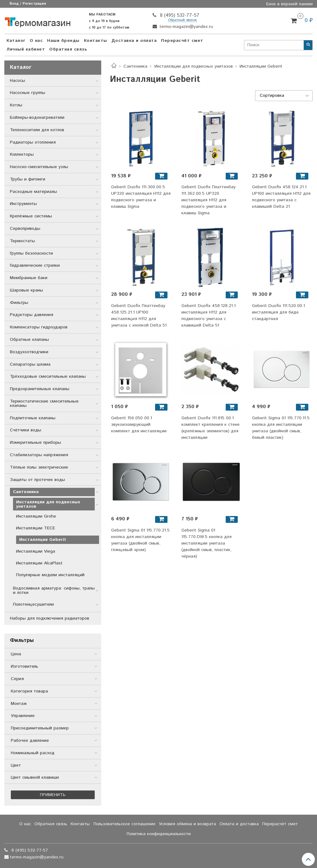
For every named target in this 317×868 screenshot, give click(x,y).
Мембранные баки (29, 278)
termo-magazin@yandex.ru (185, 27)
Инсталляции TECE (36, 528)
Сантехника (135, 66)
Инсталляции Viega (36, 551)
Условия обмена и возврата (187, 824)
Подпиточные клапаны (33, 418)
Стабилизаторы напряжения (39, 455)
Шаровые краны (26, 290)
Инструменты (23, 204)
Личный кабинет (26, 49)
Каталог (16, 41)
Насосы (17, 81)
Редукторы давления (32, 315)
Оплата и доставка (239, 824)
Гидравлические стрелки (35, 265)
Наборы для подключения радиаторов (50, 618)
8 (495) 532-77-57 (179, 15)
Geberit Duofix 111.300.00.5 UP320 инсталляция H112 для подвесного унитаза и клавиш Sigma (141, 197)
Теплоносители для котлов (37, 130)
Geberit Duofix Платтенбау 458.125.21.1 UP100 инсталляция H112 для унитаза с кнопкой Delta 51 (139, 316)
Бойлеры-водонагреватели (37, 118)
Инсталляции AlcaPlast (39, 563)
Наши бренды (63, 41)
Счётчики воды (26, 430)
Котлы (16, 105)
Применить (53, 795)
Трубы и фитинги (28, 179)
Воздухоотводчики (29, 352)
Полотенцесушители (33, 604)
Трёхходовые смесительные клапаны (48, 376)
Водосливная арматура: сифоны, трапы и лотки (54, 590)
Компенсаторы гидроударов (39, 327)
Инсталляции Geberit (43, 540)
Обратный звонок (182, 20)
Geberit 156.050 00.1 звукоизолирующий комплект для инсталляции (139, 425)
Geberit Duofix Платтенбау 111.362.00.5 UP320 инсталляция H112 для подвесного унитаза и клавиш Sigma (208, 200)
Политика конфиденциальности (159, 834)
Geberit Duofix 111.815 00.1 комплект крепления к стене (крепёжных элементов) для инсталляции (211, 428)
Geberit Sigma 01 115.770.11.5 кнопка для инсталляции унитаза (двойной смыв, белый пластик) (281, 428)
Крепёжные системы (31, 216)
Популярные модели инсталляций (50, 575)
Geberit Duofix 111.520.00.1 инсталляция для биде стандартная (278, 312)
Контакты (96, 41)
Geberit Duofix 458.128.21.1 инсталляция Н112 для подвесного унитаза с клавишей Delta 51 (208, 316)
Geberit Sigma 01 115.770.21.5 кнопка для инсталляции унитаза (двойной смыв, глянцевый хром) (140, 540)
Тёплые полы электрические (39, 467)
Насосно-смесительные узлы (39, 167)
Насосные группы (28, 93)
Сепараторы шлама (30, 364)
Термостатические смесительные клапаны (44, 403)
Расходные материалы (33, 192)
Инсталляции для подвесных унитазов (194, 66)
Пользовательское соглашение (124, 824)
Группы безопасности (31, 253)
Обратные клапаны (29, 340)
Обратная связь (68, 49)
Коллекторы (22, 154)
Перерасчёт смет (182, 41)
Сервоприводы (25, 229)
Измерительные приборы (35, 443)
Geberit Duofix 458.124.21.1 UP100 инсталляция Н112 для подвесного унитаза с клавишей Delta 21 (281, 197)
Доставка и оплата (134, 41)
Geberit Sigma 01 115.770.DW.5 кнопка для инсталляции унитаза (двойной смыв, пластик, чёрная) (206, 543)
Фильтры (19, 303)
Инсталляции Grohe (36, 516)
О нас (36, 41)
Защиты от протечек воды (37, 480)
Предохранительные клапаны (40, 389)
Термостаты (22, 241)
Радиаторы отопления (33, 142)
